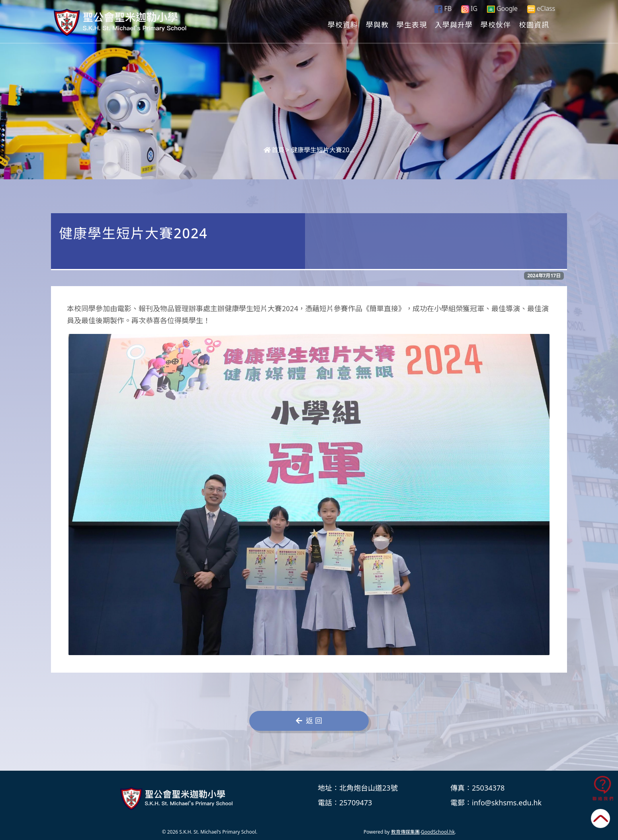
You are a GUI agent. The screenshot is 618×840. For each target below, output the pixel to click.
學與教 (377, 24)
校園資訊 (534, 24)
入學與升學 (454, 24)
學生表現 (412, 24)
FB (443, 8)
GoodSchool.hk (438, 832)
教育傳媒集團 (405, 832)
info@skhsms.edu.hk (507, 803)
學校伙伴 (496, 24)
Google (502, 8)
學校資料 (343, 24)
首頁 (274, 150)
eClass (541, 9)
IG (469, 8)
